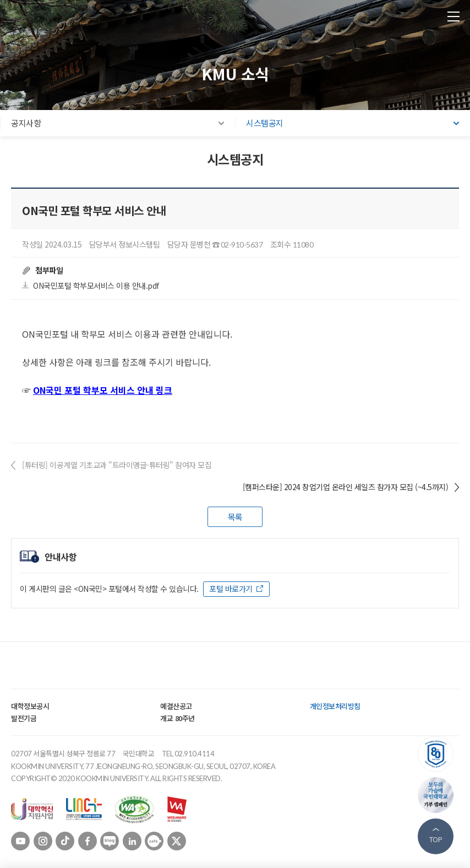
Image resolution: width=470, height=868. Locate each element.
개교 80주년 (177, 718)
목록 (235, 517)
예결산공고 (176, 706)
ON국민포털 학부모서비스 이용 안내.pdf (96, 285)
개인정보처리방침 (335, 706)
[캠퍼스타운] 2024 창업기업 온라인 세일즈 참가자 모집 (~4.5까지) (346, 487)
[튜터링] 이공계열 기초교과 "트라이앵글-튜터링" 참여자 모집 (117, 465)
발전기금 (24, 718)
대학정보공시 (30, 706)
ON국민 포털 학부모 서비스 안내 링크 (103, 390)
